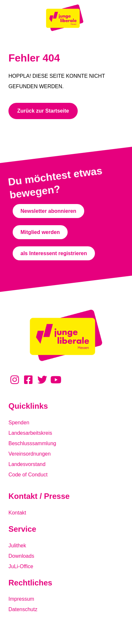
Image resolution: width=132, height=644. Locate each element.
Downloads (21, 556)
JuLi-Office (21, 566)
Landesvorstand (27, 464)
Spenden (19, 423)
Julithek (17, 546)
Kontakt (17, 513)
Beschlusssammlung (32, 443)
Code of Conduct (28, 475)
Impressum (21, 599)
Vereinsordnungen (30, 454)
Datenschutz (23, 609)
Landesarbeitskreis (30, 433)
